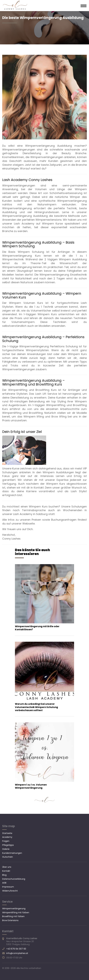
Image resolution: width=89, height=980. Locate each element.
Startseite (7, 833)
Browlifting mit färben (13, 916)
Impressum (8, 887)
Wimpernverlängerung (14, 909)
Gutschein (8, 857)
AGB (4, 883)
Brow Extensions (10, 920)
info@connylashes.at (17, 953)
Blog (4, 875)
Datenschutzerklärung (14, 879)
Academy (7, 837)
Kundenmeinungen (12, 853)
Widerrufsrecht (10, 891)
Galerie (6, 849)
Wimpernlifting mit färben (16, 913)
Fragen (6, 841)
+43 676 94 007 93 (16, 949)
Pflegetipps (8, 845)
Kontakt (6, 871)
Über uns (7, 867)
